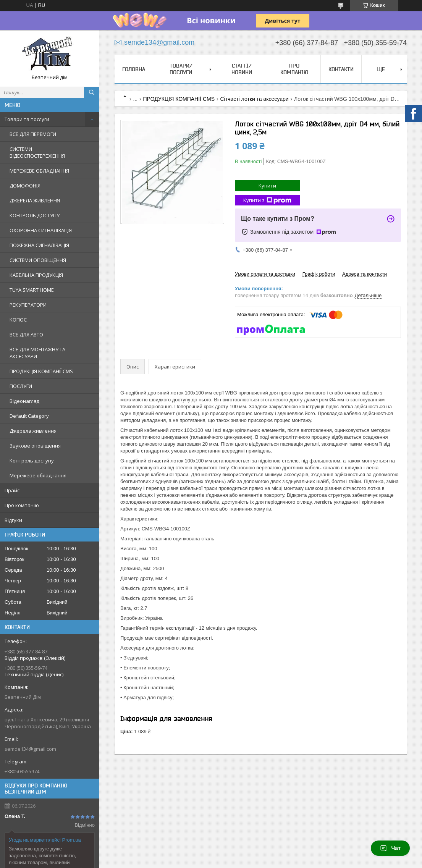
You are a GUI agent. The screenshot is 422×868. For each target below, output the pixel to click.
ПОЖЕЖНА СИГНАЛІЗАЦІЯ (39, 245)
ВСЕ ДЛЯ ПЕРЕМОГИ (33, 134)
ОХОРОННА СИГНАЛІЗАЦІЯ (41, 230)
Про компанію (22, 505)
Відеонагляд (24, 401)
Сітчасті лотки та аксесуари (254, 99)
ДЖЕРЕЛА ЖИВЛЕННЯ (35, 200)
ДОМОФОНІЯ (25, 186)
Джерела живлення (33, 431)
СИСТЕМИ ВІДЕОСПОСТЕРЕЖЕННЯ (37, 152)
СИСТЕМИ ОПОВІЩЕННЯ (38, 260)
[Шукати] (92, 92)
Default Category (29, 416)
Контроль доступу (32, 461)
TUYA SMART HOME (32, 290)
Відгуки (13, 520)
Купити (267, 186)
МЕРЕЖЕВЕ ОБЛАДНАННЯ (39, 171)
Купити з (267, 200)
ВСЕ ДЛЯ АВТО (26, 335)
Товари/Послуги (181, 69)
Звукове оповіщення (35, 446)
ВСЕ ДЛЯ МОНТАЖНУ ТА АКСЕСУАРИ (37, 353)
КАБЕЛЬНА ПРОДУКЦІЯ (36, 275)
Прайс (12, 490)
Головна (134, 69)
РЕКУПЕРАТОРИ (28, 305)
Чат (390, 848)
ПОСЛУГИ (21, 386)
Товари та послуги (27, 119)
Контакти (341, 69)
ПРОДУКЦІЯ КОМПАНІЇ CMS (41, 371)
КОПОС (18, 320)
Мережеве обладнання (38, 475)
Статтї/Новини (242, 69)
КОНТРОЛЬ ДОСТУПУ (35, 215)
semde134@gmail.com (30, 749)
